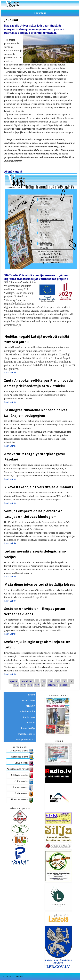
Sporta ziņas (29, 717)
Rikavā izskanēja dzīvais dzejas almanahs (39, 487)
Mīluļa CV (30, 706)
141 (43, 681)
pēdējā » (64, 685)
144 (64, 681)
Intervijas (30, 723)
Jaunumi (31, 695)
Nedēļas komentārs (25, 740)
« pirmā (13, 681)
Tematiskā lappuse (26, 734)
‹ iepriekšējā (27, 681)
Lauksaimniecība (27, 711)
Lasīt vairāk (10, 373)
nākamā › (52, 685)
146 (16, 685)
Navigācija (40, 13)
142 (50, 681)
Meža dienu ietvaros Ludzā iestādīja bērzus (40, 584)
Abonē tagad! (13, 172)
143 (57, 681)
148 (30, 685)
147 (23, 685)
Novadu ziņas (28, 700)
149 (37, 685)
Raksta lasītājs (28, 728)
